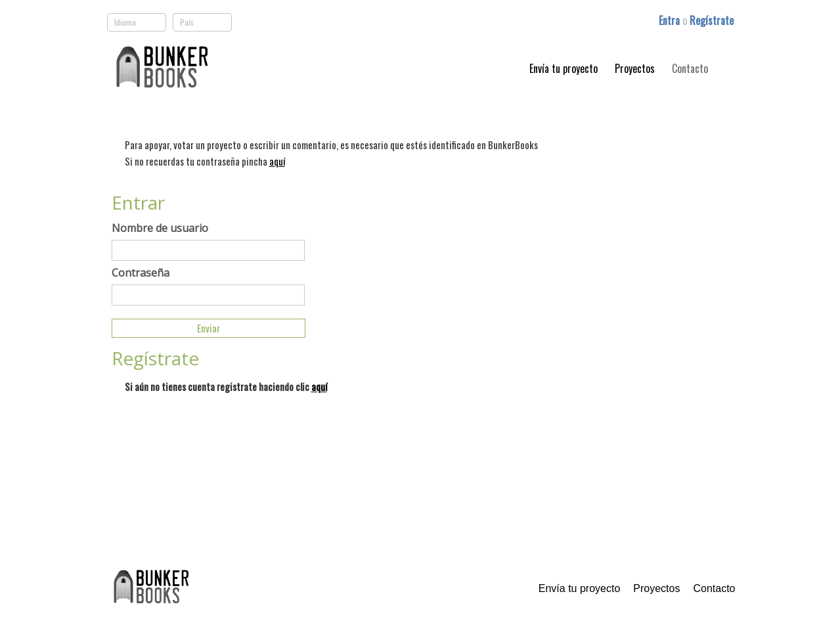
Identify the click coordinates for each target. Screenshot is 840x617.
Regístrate (712, 20)
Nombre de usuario (160, 228)
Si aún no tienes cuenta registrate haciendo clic (226, 386)
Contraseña (141, 273)
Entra (671, 20)
